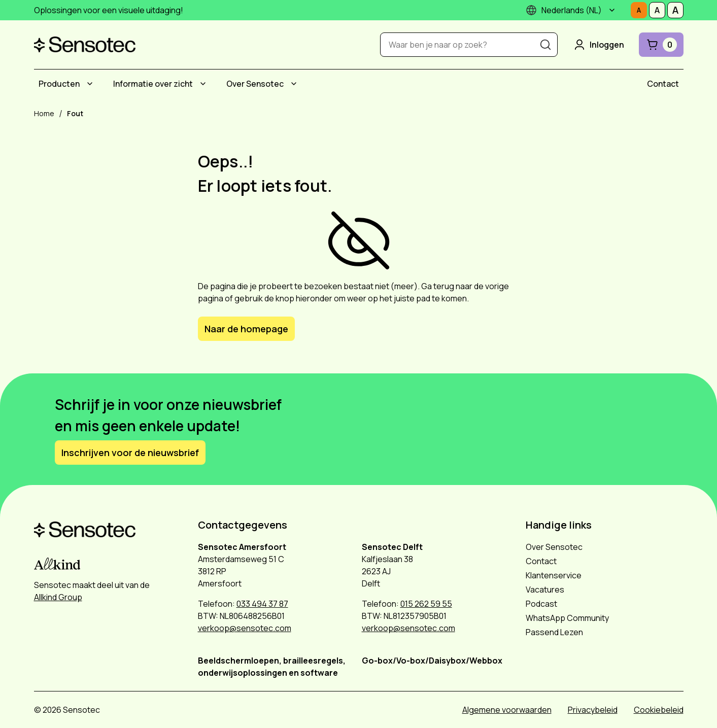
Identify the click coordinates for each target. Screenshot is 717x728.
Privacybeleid (593, 710)
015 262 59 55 (426, 604)
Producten (59, 84)
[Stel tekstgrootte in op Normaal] (639, 10)
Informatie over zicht (153, 84)
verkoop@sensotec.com (245, 628)
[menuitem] (67, 84)
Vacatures (545, 590)
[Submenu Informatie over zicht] (203, 84)
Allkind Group (58, 597)
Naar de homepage (246, 329)
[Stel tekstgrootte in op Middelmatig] (657, 10)
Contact (663, 84)
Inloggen (598, 45)
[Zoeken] (545, 45)
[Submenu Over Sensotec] (294, 84)
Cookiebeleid (659, 710)
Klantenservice (554, 575)
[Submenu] (612, 10)
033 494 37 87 (262, 604)
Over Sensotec (255, 84)
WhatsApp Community (567, 618)
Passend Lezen (554, 632)
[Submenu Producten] (90, 84)
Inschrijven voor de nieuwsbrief (130, 453)
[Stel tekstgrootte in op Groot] (675, 10)
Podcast (541, 604)
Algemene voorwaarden (507, 710)
